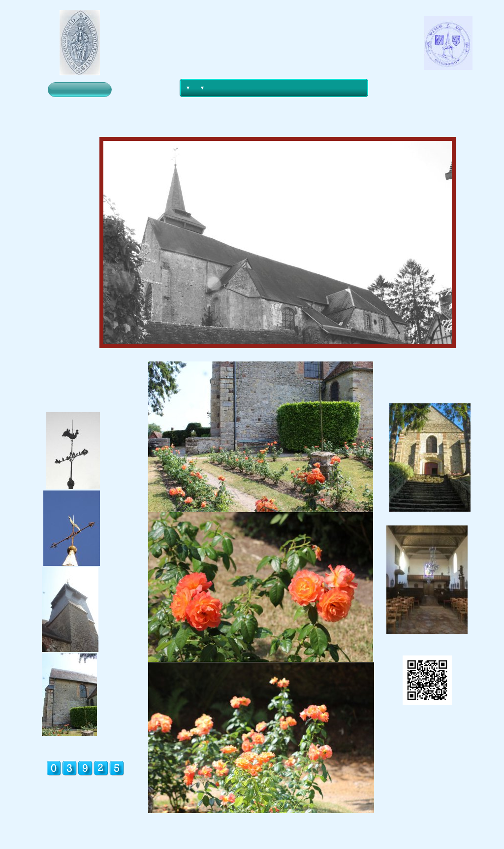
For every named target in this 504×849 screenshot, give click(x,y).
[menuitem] (187, 88)
